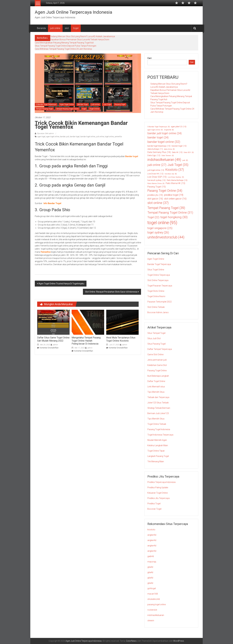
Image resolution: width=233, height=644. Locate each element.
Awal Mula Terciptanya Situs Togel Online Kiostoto (121, 339)
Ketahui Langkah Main (158, 445)
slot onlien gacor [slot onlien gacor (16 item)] (175, 199)
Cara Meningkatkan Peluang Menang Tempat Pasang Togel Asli (64, 43)
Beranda (41, 28)
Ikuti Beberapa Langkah (158, 376)
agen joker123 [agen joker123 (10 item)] (179, 127)
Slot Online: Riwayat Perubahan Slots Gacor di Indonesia (111, 292)
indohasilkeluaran (156, 615)
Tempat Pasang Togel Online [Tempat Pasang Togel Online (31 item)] (170, 213)
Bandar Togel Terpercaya (159, 264)
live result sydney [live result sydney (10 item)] (156, 180)
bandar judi (64, 137)
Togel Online (94, 109)
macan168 (153, 594)
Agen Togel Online (67, 104)
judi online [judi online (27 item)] (157, 165)
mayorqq (152, 562)
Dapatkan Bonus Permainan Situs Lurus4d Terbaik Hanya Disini (80, 40)
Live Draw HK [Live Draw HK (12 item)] (155, 174)
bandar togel (75, 137)
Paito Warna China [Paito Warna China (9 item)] (156, 183)
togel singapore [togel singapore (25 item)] (160, 228)
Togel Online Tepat (156, 451)
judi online (55, 28)
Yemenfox (46, 252)
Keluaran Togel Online (158, 493)
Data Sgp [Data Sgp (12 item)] (154, 155)
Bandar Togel (83, 104)
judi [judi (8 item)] (185, 160)
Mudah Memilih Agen (157, 440)
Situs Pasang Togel (156, 344)
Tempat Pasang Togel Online (67, 109)
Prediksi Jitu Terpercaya (158, 498)
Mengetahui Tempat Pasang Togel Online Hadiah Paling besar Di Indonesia (86, 341)
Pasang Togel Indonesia (159, 429)
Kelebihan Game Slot (157, 365)
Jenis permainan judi (157, 360)
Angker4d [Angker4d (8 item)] (169, 130)
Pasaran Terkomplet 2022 (160, 302)
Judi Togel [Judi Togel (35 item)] (178, 165)
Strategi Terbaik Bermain (159, 408)
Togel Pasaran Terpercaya (160, 286)
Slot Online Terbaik (156, 307)
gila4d (150, 567)
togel (76, 28)
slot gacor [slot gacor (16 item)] (155, 199)
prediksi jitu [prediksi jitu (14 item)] (155, 195)
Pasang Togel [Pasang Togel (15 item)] (157, 187)
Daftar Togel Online (156, 381)
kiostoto (151, 530)
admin (55, 345)
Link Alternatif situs (156, 387)
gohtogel (152, 588)
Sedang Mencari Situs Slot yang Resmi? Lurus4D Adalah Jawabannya (83, 36)
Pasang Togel (120, 104)
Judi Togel (107, 104)
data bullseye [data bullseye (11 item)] (155, 149)
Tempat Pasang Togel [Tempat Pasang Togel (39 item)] (166, 208)
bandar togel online (88, 137)
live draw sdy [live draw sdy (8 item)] (171, 174)
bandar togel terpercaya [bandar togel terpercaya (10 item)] (159, 146)
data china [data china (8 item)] (169, 149)
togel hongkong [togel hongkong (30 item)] (174, 217)
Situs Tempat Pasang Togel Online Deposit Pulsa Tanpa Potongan (66, 46)
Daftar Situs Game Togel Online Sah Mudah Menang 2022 (53, 339)
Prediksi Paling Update (158, 487)
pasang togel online (157, 604)
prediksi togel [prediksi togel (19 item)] (174, 195)
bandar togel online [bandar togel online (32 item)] (164, 142)
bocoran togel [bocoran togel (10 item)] (179, 146)
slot (67, 28)
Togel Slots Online (156, 291)
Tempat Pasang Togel (44, 109)
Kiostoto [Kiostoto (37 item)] (175, 170)
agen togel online (53, 137)
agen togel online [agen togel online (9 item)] (155, 130)
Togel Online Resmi (156, 296)
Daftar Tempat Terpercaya (160, 349)
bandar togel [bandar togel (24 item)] (158, 137)
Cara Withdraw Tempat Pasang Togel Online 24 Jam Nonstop (63, 49)
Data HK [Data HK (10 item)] (177, 152)
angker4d (152, 535)
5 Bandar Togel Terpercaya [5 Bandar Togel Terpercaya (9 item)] (159, 127)
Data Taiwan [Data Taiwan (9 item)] (168, 156)
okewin (151, 621)
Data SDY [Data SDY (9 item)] (189, 152)
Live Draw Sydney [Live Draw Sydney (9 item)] (176, 177)
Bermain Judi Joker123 (158, 413)
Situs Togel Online (156, 270)
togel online (109, 137)
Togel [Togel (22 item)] (153, 217)
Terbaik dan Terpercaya (158, 397)
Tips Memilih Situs (156, 392)
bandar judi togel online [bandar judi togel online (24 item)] (164, 133)
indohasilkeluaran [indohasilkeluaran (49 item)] (164, 160)
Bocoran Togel (154, 509)
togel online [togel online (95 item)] (162, 223)
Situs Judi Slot (154, 338)
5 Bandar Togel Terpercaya (46, 104)
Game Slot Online (155, 354)
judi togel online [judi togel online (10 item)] (156, 170)
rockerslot (152, 610)
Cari (149, 58)
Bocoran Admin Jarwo (158, 312)
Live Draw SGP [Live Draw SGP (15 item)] (157, 177)
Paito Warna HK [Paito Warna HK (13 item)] (175, 183)
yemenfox (118, 137)
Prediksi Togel (154, 504)
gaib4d (151, 556)
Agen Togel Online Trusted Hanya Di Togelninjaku (61, 284)
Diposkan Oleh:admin (45, 133)
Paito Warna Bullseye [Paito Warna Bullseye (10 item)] (177, 180)
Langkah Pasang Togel (158, 456)
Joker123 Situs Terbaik (158, 403)
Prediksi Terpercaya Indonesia (161, 482)
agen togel (41, 137)
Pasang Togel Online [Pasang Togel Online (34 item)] (165, 191)
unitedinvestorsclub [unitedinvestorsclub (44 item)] (166, 237)
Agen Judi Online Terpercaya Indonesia (73, 12)
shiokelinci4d (154, 599)
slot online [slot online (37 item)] (158, 203)
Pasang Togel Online (157, 371)
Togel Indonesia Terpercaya (160, 435)
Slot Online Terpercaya (158, 280)
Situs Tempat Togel (156, 333)
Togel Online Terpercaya (159, 275)
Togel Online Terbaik (157, 424)
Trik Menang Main (156, 461)
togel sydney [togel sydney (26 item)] (158, 233)
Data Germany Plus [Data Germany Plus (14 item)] (159, 152)
